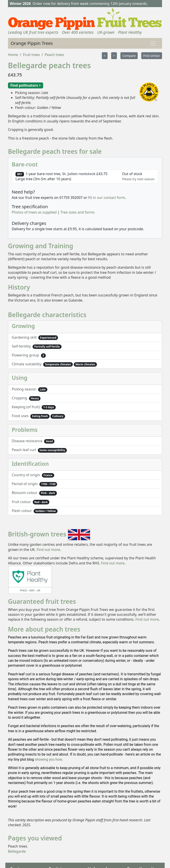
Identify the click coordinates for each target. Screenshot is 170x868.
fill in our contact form (107, 198)
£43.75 (15, 75)
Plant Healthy (130, 32)
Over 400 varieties (78, 32)
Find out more (48, 550)
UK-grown (106, 32)
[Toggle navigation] (153, 43)
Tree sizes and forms (77, 212)
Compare (129, 56)
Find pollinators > (25, 85)
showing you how (48, 759)
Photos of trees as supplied (34, 212)
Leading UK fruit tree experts (33, 32)
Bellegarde (17, 851)
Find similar (152, 56)
